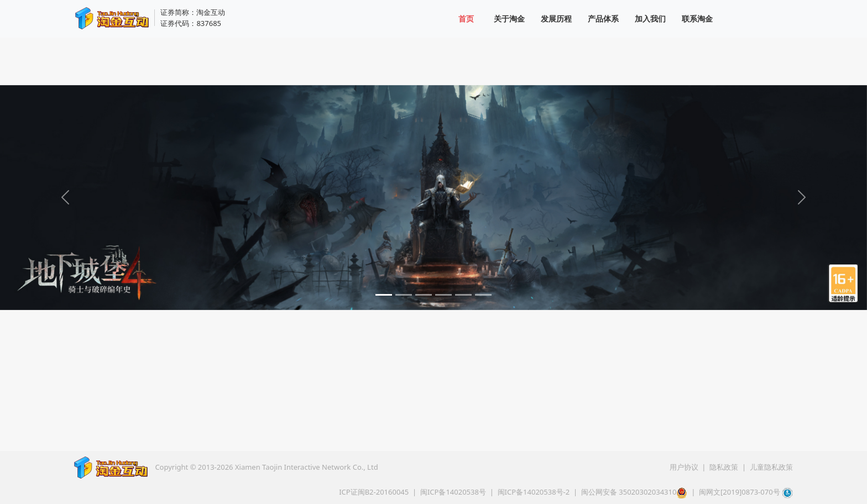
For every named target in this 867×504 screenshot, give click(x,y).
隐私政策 (725, 467)
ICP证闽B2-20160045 (374, 492)
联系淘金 (697, 19)
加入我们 (650, 19)
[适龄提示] (845, 288)
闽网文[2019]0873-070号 (740, 492)
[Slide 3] (424, 295)
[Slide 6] (483, 295)
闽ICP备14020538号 (453, 492)
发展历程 (556, 19)
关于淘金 (509, 19)
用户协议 (685, 467)
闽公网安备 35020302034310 (634, 492)
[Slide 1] (384, 295)
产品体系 (603, 19)
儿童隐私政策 (771, 467)
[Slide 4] (443, 295)
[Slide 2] (404, 295)
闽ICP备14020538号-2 (534, 492)
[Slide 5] (463, 295)
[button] (845, 482)
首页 (466, 19)
